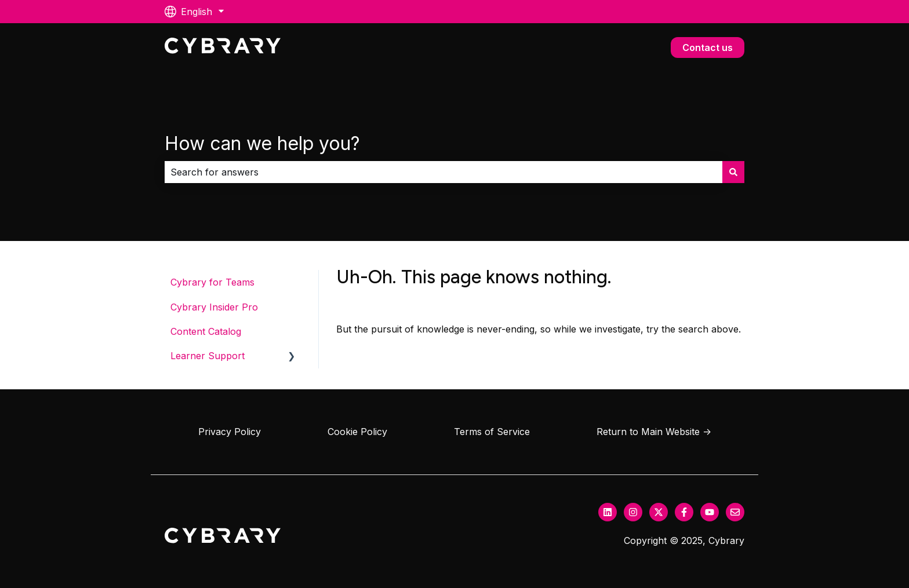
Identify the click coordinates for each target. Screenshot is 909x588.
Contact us (708, 48)
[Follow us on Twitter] (659, 512)
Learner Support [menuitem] (208, 356)
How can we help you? (262, 143)
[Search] (733, 172)
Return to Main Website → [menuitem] (654, 432)
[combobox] (443, 172)
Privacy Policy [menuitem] (230, 432)
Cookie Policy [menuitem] (357, 432)
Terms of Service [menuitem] (492, 432)
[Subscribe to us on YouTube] (710, 512)
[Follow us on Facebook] (684, 512)
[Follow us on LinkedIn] (608, 512)
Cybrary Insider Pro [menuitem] (214, 307)
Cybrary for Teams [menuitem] (212, 282)
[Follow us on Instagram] (633, 512)
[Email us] (735, 512)
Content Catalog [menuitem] (206, 331)
